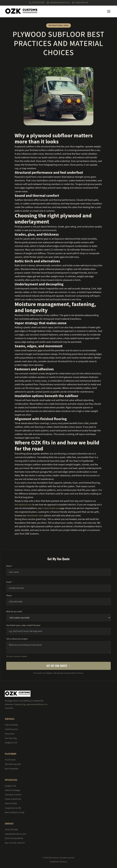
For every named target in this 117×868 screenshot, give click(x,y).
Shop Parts (10, 734)
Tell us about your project (17, 639)
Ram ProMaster (12, 769)
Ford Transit (10, 760)
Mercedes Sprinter (13, 764)
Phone (9, 596)
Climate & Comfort (13, 795)
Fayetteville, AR (80, 3)
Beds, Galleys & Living (15, 812)
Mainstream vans (35, 516)
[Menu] (109, 11)
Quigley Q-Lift (11, 743)
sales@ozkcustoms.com (58, 3)
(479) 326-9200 (37, 3)
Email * (9, 582)
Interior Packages (13, 790)
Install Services (12, 729)
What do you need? (14, 612)
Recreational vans (23, 505)
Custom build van (51, 508)
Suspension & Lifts (13, 808)
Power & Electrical (13, 799)
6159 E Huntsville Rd (14, 838)
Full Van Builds (11, 725)
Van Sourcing (11, 738)
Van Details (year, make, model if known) (23, 625)
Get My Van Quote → (58, 666)
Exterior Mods (11, 804)
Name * (9, 566)
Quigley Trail (10, 786)
